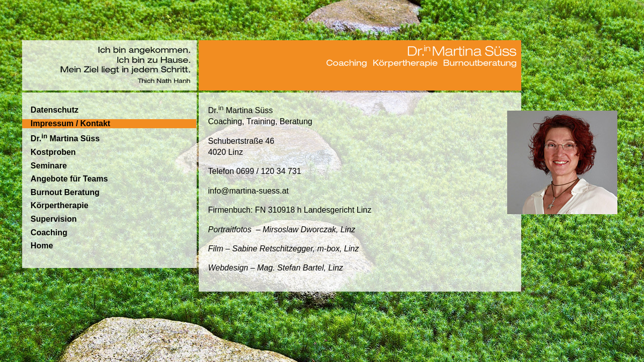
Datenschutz (55, 110)
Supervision (54, 219)
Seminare (49, 166)
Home (42, 246)
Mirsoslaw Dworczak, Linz (309, 230)
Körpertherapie (60, 205)
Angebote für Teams (69, 179)
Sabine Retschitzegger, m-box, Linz (296, 249)
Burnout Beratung (65, 192)
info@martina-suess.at (249, 191)
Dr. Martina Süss (65, 138)
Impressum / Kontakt (70, 123)
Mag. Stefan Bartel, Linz (300, 268)
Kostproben (53, 152)
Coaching (49, 233)
